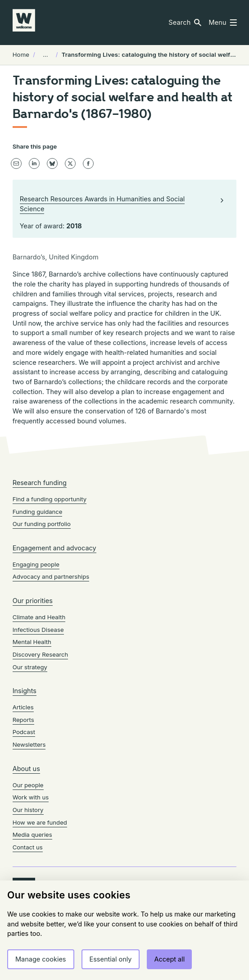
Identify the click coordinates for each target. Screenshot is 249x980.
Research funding (40, 483)
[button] (185, 23)
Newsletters (29, 744)
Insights (25, 691)
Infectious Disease (38, 630)
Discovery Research (41, 654)
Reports (23, 720)
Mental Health (32, 642)
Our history (28, 810)
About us (26, 769)
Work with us (31, 797)
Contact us (28, 847)
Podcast (24, 732)
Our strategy (30, 667)
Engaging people (36, 564)
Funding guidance (38, 512)
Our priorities (33, 601)
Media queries (32, 835)
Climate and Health (39, 617)
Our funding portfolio (42, 524)
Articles (23, 707)
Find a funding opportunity (50, 499)
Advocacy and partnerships (51, 576)
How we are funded (40, 822)
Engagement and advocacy (54, 548)
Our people (28, 785)
